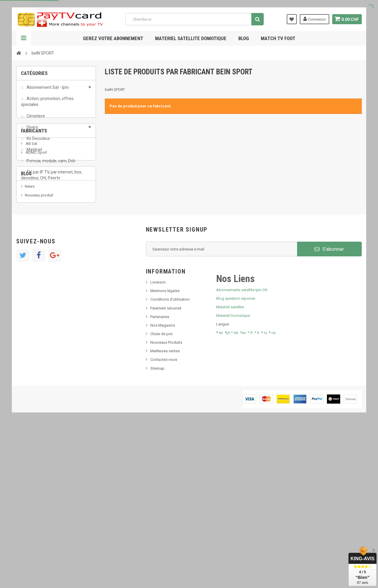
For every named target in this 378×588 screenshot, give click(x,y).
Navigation (24, 38)
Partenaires (160, 478)
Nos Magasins (163, 486)
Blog (244, 38)
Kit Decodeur (38, 141)
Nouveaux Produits (166, 503)
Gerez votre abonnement (113, 38)
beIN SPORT (35, 256)
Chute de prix (161, 495)
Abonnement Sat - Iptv (47, 90)
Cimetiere (35, 119)
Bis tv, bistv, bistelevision (46, 334)
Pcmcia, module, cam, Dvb (50, 164)
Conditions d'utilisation (170, 460)
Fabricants (34, 204)
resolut (31, 352)
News (30, 307)
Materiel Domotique (233, 476)
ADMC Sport (36, 229)
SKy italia (32, 325)
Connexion (314, 19)
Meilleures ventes (165, 512)
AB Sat (31, 220)
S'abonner (329, 410)
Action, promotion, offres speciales (47, 104)
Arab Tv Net (35, 247)
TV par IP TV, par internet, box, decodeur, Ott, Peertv (52, 178)
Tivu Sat (31, 343)
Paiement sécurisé (166, 469)
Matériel (34, 153)
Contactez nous (164, 520)
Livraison (158, 443)
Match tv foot (278, 38)
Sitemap (157, 529)
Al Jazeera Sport (39, 238)
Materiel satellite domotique (191, 38)
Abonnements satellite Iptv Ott (242, 450)
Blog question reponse (236, 459)
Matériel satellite (230, 468)
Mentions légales (165, 452)
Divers (32, 130)
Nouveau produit (39, 316)
